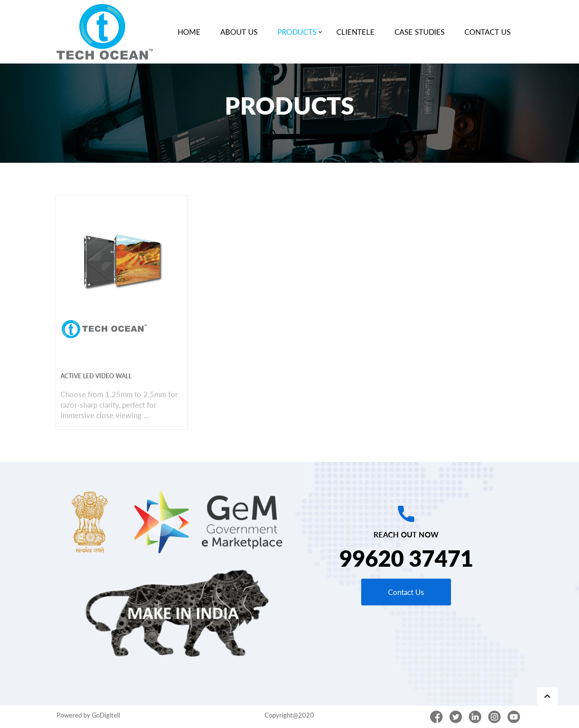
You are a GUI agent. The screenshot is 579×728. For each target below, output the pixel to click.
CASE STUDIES (419, 32)
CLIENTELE (355, 32)
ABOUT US (239, 32)
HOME (189, 32)
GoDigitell (106, 715)
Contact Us (406, 592)
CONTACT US (487, 32)
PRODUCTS (299, 29)
